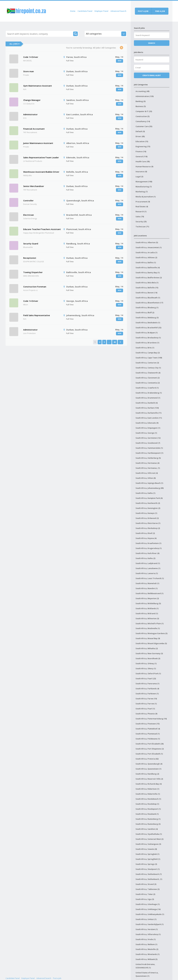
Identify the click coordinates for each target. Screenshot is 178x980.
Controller (28, 200)
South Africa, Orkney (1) (146, 663)
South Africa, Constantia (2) (148, 383)
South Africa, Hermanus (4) (147, 463)
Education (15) (142, 141)
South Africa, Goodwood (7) (148, 443)
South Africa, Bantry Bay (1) (148, 273)
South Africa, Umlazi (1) (146, 919)
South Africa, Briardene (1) (147, 343)
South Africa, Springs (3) (146, 864)
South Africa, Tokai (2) (145, 894)
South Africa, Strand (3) (146, 884)
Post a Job (57, 978)
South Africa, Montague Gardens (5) (152, 633)
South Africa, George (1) (146, 433)
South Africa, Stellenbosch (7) (149, 874)
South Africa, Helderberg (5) (148, 458)
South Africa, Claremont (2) (148, 378)
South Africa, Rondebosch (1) (148, 799)
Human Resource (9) (144, 166)
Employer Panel (101, 11)
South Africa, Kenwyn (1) (146, 513)
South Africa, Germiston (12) (148, 438)
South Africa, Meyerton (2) (147, 598)
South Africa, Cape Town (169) (149, 358)
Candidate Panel (85, 11)
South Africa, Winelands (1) (148, 954)
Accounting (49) (142, 91)
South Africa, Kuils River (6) (147, 553)
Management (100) (144, 182)
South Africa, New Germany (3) (149, 653)
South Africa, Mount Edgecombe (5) (151, 643)
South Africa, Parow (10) (146, 699)
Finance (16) (141, 151)
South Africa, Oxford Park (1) (148, 673)
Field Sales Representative (37, 315)
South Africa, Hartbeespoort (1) (149, 453)
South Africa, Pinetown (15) (148, 724)
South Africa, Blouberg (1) (147, 307)
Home (73, 11)
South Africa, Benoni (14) (146, 293)
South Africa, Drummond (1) (148, 398)
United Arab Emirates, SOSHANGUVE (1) (145, 966)
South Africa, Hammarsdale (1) (149, 448)
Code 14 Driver (31, 57)
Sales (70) (140, 217)
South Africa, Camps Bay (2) (148, 353)
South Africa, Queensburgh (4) (149, 764)
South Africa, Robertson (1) (147, 789)
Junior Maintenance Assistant (38, 143)
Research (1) (141, 211)
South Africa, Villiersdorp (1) (148, 934)
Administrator (30, 114)
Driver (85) (140, 136)
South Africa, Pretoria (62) (147, 759)
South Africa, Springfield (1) (148, 859)
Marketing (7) (142, 192)
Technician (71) (142, 227)
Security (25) (141, 222)
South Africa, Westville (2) (147, 949)
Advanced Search (118, 11)
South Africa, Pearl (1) (145, 709)
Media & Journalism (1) (146, 197)
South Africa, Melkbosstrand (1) (149, 593)
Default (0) (140, 131)
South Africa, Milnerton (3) (147, 618)
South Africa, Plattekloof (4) (148, 729)
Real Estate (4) (142, 206)
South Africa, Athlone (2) (146, 257)
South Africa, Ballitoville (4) (148, 268)
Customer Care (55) (144, 126)
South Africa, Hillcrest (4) (147, 473)
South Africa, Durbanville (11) (149, 413)
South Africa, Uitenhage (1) (148, 904)
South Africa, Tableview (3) (148, 889)
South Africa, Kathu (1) (145, 493)
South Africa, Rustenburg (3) (148, 824)
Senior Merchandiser (34, 186)
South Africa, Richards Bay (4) (149, 784)
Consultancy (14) (143, 121)
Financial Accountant (34, 129)
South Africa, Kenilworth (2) (148, 503)
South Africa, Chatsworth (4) (148, 373)
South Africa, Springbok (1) (147, 854)
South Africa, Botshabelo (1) (148, 323)
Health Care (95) (143, 161)
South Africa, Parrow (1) (146, 704)
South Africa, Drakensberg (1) (149, 393)
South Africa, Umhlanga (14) (148, 909)
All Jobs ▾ (14, 44)
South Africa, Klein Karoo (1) (148, 523)
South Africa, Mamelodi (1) (147, 583)
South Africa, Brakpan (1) (147, 333)
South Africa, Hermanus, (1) (148, 468)
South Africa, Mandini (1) (147, 588)
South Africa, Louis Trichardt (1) (150, 578)
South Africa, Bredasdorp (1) (148, 338)
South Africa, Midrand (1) (147, 613)
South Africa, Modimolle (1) (148, 628)
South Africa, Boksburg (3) (147, 318)
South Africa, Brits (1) (145, 348)
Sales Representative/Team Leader (41, 157)
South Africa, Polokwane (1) (148, 739)
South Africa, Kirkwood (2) (147, 518)
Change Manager (32, 100)
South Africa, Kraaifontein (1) (148, 543)
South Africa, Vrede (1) (146, 939)
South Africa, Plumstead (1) (148, 734)
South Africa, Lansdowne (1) (148, 568)
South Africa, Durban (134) (147, 408)
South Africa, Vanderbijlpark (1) (150, 924)
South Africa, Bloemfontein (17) (149, 303)
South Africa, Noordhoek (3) (148, 658)
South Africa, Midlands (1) (147, 608)
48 (115, 342)
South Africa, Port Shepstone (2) (150, 749)
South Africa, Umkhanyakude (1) (150, 914)
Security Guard (31, 244)
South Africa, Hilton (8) (146, 478)
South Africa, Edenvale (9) (147, 423)
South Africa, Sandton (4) (147, 829)
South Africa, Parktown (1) (147, 694)
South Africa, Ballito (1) (146, 262)
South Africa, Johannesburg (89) (150, 488)
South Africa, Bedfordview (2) (149, 278)
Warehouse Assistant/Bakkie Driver (41, 172)
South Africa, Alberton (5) (147, 242)
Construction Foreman (35, 287)
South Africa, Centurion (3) (147, 363)
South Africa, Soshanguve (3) (148, 844)
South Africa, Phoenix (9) (146, 714)
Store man (29, 71)
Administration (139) (145, 96)
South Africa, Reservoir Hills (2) (149, 779)
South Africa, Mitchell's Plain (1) (150, 623)
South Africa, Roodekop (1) (147, 804)
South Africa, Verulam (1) (147, 929)
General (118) (141, 156)
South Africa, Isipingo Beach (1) (149, 483)
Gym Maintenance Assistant (38, 86)
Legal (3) (139, 177)
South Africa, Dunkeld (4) (147, 403)
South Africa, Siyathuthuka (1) (149, 834)
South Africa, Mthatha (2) (147, 648)
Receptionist (30, 258)
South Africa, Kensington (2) (148, 508)
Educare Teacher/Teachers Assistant (42, 229)
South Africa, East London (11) (149, 418)
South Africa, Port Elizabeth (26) (150, 744)
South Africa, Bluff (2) (145, 313)
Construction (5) (143, 116)
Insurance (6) (141, 172)
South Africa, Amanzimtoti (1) (149, 247)
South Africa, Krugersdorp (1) (149, 548)
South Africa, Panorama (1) (147, 684)
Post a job (143, 11)
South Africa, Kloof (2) (145, 533)
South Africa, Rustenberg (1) (148, 819)
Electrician (29, 215)
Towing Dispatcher (33, 272)
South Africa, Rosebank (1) (147, 814)
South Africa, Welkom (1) (146, 944)
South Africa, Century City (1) (148, 368)
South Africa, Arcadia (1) (146, 252)
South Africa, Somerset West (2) (149, 839)
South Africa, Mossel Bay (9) (148, 638)
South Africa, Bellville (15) (147, 288)
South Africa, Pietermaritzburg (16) (151, 719)
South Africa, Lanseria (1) (147, 573)
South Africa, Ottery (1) (146, 668)
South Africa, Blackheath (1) (148, 298)
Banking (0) (141, 101)
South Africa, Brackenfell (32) (148, 328)
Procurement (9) (143, 202)
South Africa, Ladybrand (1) (148, 563)
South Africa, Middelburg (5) (148, 603)
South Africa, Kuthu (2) (145, 558)
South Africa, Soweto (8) (146, 849)
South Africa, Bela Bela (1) (147, 283)
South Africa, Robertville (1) (148, 794)
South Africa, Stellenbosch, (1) (149, 879)
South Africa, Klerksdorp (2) (148, 528)
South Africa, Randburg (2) (147, 774)
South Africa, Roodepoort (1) (148, 809)
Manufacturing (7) (144, 187)
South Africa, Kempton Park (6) (149, 498)
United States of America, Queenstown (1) (147, 974)
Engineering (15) (143, 146)
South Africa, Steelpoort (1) (148, 869)
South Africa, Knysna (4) (146, 538)
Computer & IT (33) (144, 111)
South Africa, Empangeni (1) (148, 428)
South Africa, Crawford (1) (147, 388)
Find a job (160, 11)
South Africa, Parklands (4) (147, 689)
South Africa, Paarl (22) (146, 679)
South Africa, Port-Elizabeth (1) (149, 754)
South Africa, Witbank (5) (147, 959)
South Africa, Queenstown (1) (148, 769)
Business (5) (141, 106)
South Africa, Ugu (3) (145, 899)
